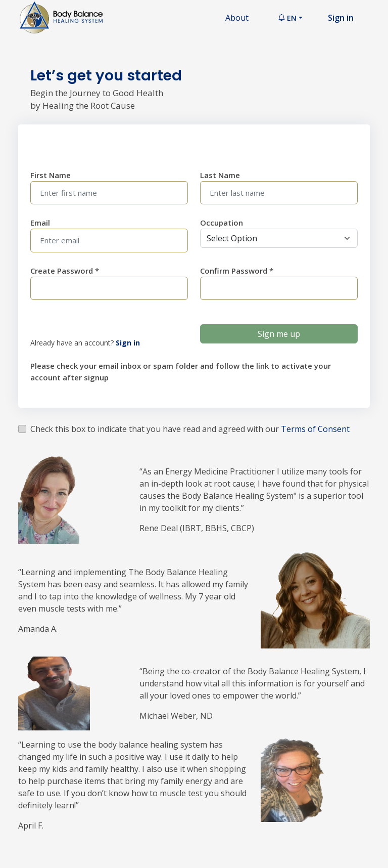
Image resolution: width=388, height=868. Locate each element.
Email (40, 223)
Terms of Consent (315, 429)
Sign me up (279, 334)
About (237, 18)
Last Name (220, 175)
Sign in (341, 18)
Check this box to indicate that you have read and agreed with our (190, 429)
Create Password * (65, 271)
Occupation (222, 223)
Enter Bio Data (59, 143)
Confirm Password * (237, 271)
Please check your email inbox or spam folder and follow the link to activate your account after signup (181, 372)
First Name (51, 175)
